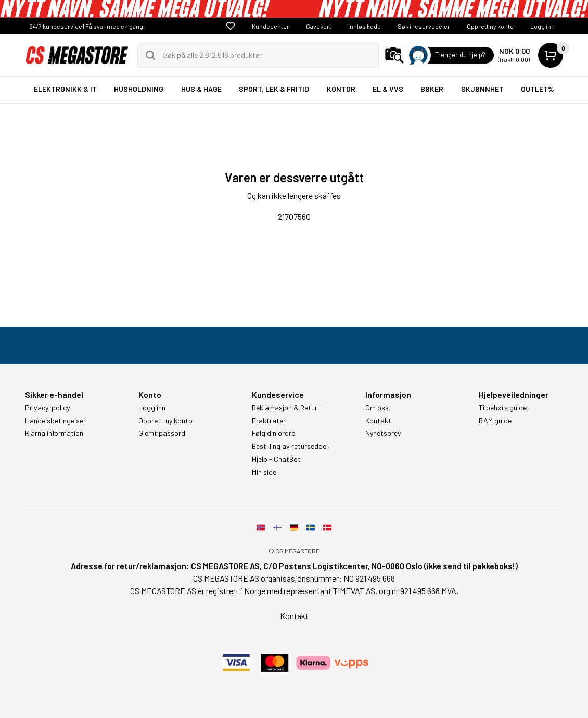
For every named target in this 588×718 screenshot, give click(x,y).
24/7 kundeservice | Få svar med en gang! (87, 26)
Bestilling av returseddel (290, 446)
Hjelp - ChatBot (276, 459)
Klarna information (54, 433)
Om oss (377, 408)
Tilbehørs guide (503, 408)
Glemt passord (162, 433)
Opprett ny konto (490, 26)
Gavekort (319, 26)
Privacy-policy (47, 408)
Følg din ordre (273, 433)
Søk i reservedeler (424, 26)
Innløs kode (365, 26)
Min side (264, 472)
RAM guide (495, 421)
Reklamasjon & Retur (285, 408)
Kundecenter (271, 26)
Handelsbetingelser (55, 421)
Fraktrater (269, 421)
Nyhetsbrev (383, 433)
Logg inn (542, 26)
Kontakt (378, 421)
